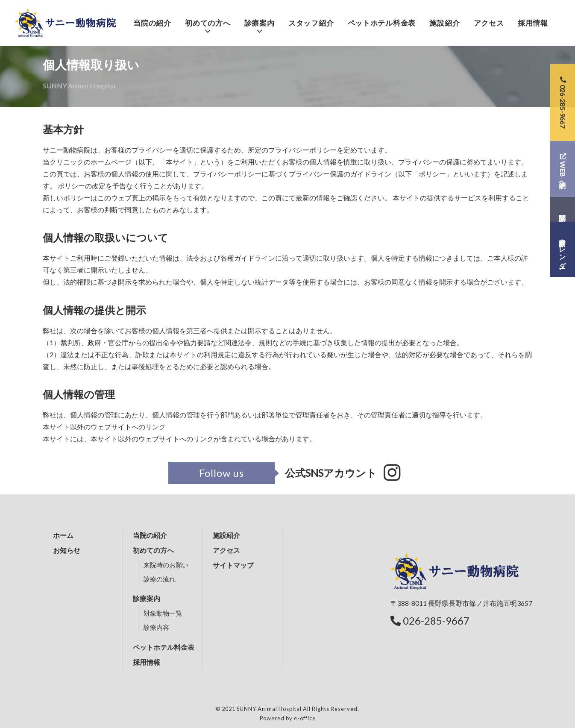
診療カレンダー (563, 250)
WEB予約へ (563, 169)
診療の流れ (160, 579)
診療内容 (156, 627)
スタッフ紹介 (311, 18)
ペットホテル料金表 (382, 18)
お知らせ (67, 550)
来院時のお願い (166, 565)
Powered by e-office (288, 718)
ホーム (63, 535)
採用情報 (533, 18)
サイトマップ (233, 565)
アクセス (489, 18)
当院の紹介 (152, 18)
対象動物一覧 (163, 613)
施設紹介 (444, 18)
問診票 (563, 209)
